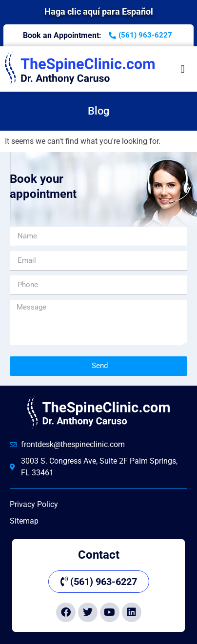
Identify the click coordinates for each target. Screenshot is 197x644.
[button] (183, 69)
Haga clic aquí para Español (99, 11)
